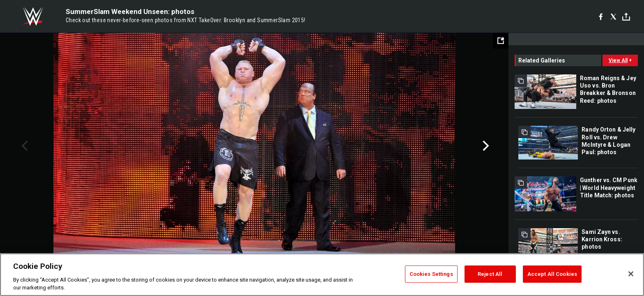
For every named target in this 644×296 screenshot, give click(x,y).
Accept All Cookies (552, 274)
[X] (613, 16)
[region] (322, 275)
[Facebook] (601, 16)
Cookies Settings (431, 274)
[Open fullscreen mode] (501, 41)
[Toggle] (626, 17)
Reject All (490, 274)
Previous (24, 146)
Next (485, 146)
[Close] (631, 274)
